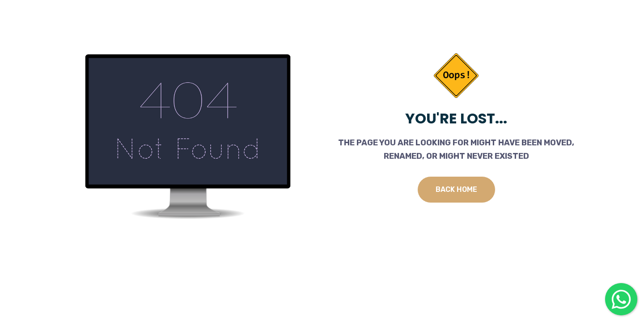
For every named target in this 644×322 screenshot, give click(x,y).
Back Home (456, 189)
